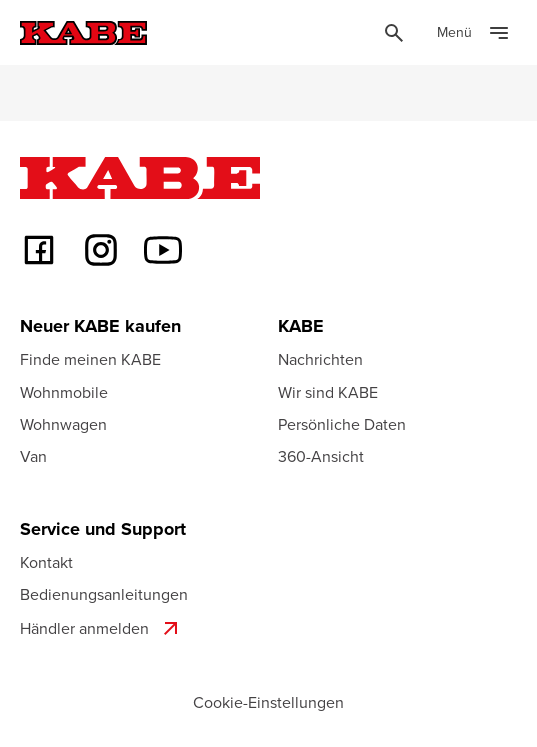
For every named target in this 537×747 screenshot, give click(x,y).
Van (33, 456)
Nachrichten (320, 359)
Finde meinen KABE (90, 359)
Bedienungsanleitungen (104, 594)
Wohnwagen (63, 424)
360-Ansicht (321, 456)
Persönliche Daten (342, 424)
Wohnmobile (64, 392)
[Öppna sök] (394, 33)
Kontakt (46, 562)
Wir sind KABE (328, 392)
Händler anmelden (101, 628)
